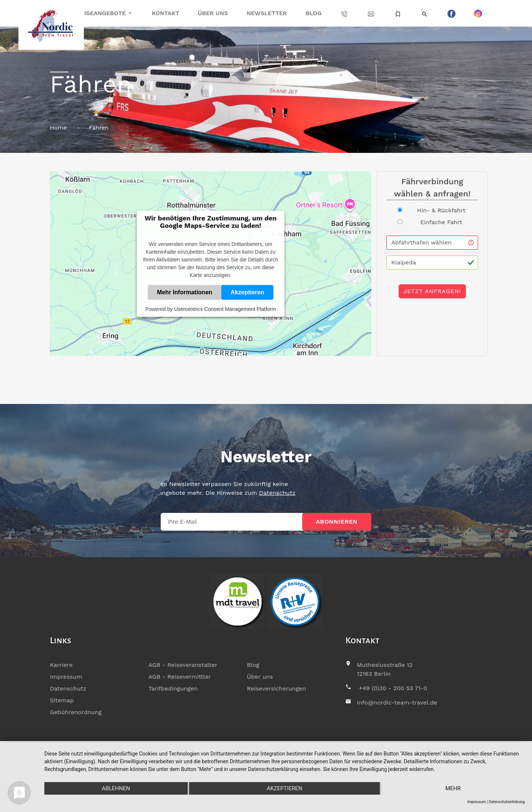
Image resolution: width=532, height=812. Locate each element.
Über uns (213, 13)
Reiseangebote (101, 13)
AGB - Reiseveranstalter (183, 665)
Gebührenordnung (76, 712)
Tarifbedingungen (173, 688)
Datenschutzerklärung (507, 802)
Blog (313, 13)
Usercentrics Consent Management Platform (225, 309)
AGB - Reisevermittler (180, 677)
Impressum (66, 677)
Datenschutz (220, 493)
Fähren (99, 128)
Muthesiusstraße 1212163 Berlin (385, 669)
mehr (453, 788)
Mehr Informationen (185, 292)
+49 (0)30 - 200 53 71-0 (393, 688)
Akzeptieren (247, 292)
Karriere (61, 665)
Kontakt (166, 13)
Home (58, 128)
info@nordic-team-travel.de (397, 703)
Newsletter (267, 13)
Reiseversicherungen (276, 688)
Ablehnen (116, 788)
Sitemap (62, 700)
